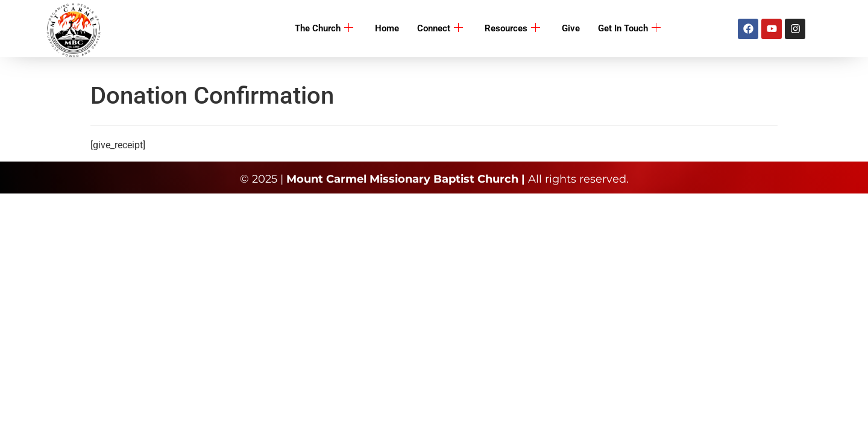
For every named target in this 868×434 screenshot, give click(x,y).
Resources (512, 29)
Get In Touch (629, 29)
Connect (440, 29)
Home (387, 28)
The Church (324, 29)
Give (571, 28)
